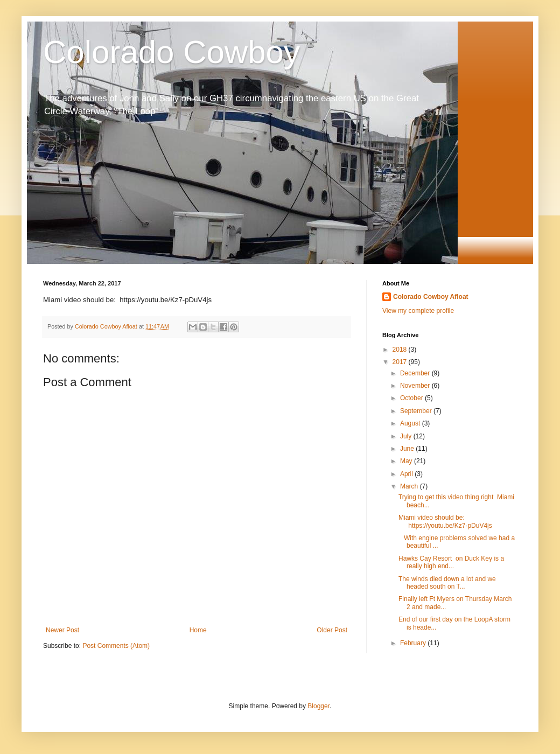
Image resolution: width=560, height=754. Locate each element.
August (411, 423)
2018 (401, 350)
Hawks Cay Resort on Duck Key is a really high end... (451, 562)
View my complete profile (418, 311)
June (408, 449)
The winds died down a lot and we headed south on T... (447, 583)
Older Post (332, 630)
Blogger (318, 706)
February (414, 643)
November (416, 386)
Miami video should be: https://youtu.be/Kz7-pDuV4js (445, 521)
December (416, 373)
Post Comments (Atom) (116, 646)
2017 (401, 362)
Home (198, 630)
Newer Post (62, 630)
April (407, 474)
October (412, 398)
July (407, 436)
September (417, 411)
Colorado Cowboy (171, 52)
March (410, 486)
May (407, 461)
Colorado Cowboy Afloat (431, 297)
